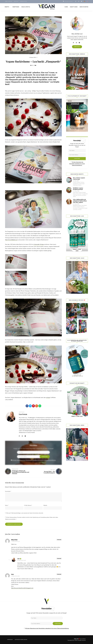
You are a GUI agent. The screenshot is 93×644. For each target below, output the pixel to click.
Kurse (66, 7)
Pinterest (26, 436)
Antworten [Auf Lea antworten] (59, 559)
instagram (79, 1)
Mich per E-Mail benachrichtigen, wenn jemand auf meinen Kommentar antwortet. (25, 513)
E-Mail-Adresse (28, 505)
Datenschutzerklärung (21, 640)
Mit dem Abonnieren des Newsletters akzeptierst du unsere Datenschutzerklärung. (34, 460)
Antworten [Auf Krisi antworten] (59, 574)
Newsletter (24, 1)
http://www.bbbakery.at (11, 240)
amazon (48, 398)
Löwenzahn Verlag (38, 244)
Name (7, 505)
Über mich (77, 47)
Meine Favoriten (84, 7)
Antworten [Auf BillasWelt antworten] (59, 540)
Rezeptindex (16, 7)
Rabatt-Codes (74, 7)
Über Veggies (9, 1)
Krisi (12, 574)
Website (45, 505)
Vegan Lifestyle (26, 7)
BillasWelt (14, 540)
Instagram (23, 436)
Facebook (20, 436)
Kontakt (16, 1)
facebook (76, 1)
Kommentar (8, 491)
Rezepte (7, 7)
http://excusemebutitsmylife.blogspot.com (22, 588)
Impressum (10, 640)
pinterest (82, 1)
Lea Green (23, 414)
